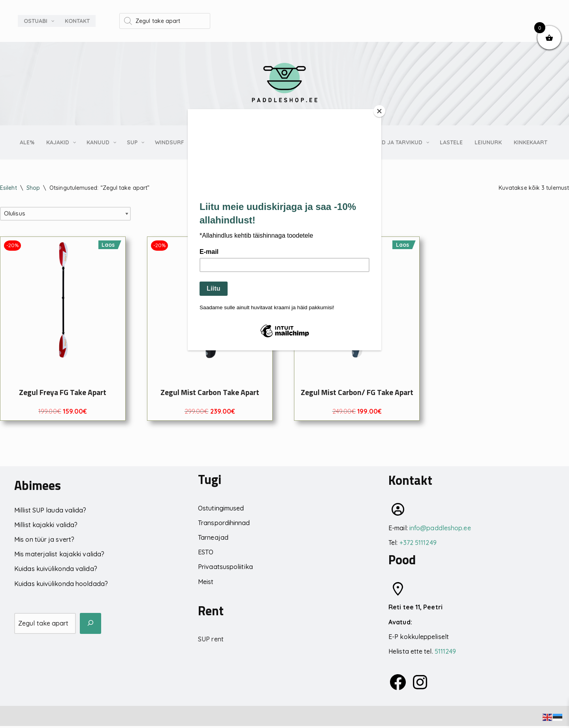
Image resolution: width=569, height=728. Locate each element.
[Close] (379, 111)
